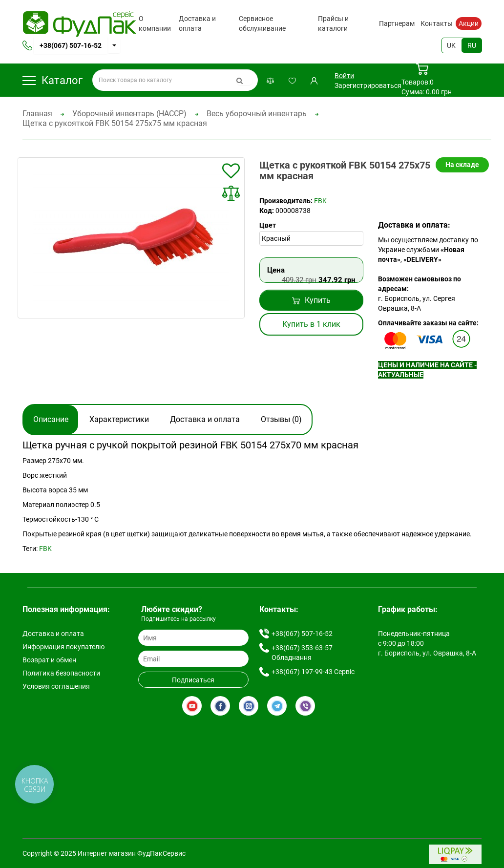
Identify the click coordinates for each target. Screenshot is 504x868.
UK (451, 45)
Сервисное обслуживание (262, 23)
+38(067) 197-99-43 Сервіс (313, 672)
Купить (311, 300)
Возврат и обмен (49, 660)
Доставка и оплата (197, 23)
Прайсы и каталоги (333, 23)
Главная (37, 114)
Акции (469, 23)
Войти (344, 76)
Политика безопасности (61, 673)
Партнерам (397, 23)
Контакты (437, 23)
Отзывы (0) (281, 419)
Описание (51, 419)
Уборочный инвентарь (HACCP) (129, 114)
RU (472, 45)
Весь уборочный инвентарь (257, 114)
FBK (320, 201)
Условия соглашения (56, 686)
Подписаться (193, 680)
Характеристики (119, 419)
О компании (155, 23)
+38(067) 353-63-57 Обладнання (302, 653)
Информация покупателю (63, 647)
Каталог (52, 80)
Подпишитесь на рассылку (178, 619)
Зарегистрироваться (368, 85)
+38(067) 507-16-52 (71, 45)
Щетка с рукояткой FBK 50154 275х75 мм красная (115, 123)
